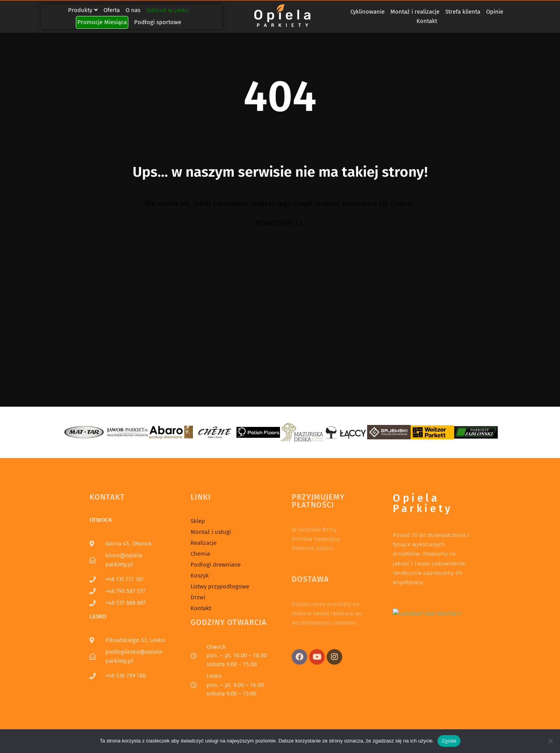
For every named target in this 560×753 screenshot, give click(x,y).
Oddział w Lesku (168, 10)
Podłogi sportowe (158, 22)
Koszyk (200, 576)
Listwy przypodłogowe (220, 586)
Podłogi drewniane (216, 565)
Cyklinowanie (367, 12)
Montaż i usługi (211, 532)
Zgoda (449, 741)
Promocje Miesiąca (102, 22)
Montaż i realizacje (415, 12)
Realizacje (204, 543)
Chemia (200, 554)
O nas (133, 10)
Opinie (495, 12)
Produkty (83, 10)
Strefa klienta (463, 12)
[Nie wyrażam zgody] (550, 741)
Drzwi (198, 597)
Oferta (112, 10)
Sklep (198, 521)
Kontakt (427, 21)
